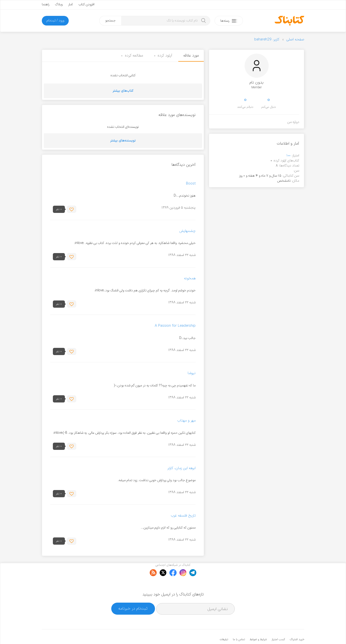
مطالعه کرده (132, 56)
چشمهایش (187, 231)
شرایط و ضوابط (258, 625)
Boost (191, 184)
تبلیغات (224, 625)
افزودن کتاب (86, 4)
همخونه (190, 278)
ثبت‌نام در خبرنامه (133, 594)
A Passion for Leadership (175, 326)
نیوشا (192, 373)
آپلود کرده (163, 56)
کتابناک (279, 632)
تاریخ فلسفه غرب (183, 516)
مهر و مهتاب (186, 421)
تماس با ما (239, 625)
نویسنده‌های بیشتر (123, 141)
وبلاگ (59, 4)
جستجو (110, 21)
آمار (71, 4)
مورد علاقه (191, 56)
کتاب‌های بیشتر (123, 91)
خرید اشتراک (297, 625)
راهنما (46, 4)
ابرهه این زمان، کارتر (182, 468)
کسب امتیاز (278, 625)
